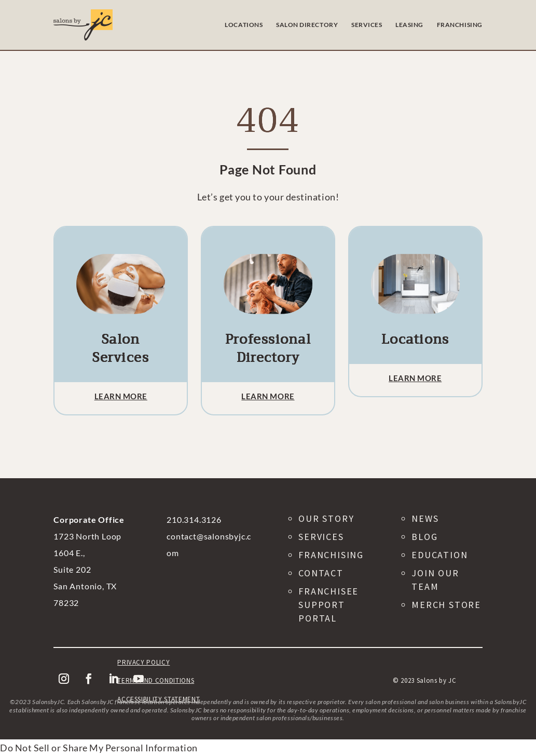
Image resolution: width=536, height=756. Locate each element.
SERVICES (367, 25)
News (425, 518)
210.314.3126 (194, 519)
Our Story (326, 518)
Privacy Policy (143, 662)
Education (439, 555)
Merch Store (446, 605)
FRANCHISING (460, 25)
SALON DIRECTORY (307, 25)
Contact (321, 573)
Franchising (331, 555)
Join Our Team (435, 580)
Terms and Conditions (156, 680)
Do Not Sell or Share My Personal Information (99, 748)
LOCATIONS (244, 25)
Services (321, 537)
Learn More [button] (121, 396)
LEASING (409, 25)
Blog (424, 537)
